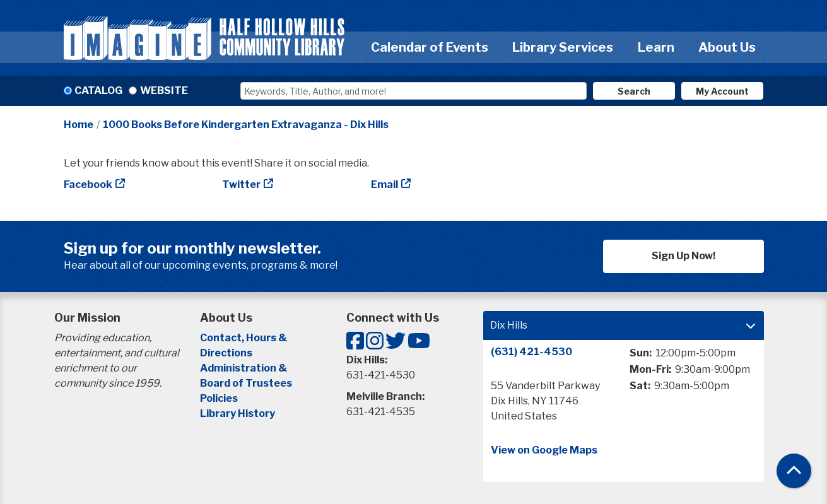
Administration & (244, 368)
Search (634, 91)
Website (164, 91)
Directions (226, 353)
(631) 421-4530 (531, 352)
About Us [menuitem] (727, 47)
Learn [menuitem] (656, 47)
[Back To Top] (794, 471)
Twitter (241, 185)
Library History (238, 413)
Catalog (98, 91)
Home (79, 125)
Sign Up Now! (683, 256)
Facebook (88, 185)
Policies (219, 398)
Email (384, 185)
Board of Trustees (246, 383)
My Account (722, 91)
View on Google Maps (544, 450)
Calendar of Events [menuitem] (430, 47)
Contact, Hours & (244, 338)
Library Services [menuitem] (563, 47)
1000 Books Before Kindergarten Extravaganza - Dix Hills (246, 125)
